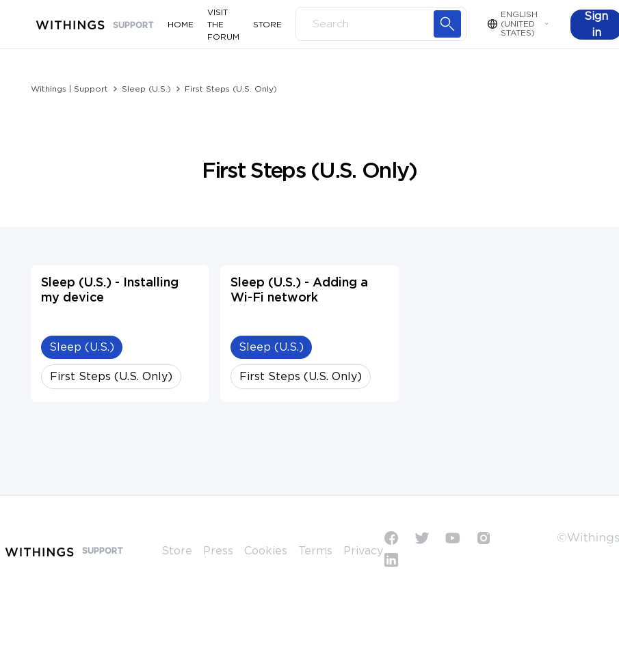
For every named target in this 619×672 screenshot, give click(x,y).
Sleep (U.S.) (146, 89)
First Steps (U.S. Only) (231, 89)
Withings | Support (69, 89)
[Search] (381, 24)
